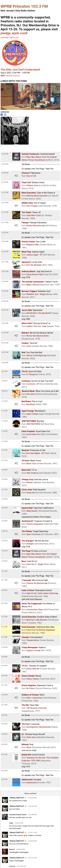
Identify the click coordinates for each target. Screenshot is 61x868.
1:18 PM (4, 431)
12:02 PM (5, 154)
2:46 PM (4, 734)
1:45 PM (4, 521)
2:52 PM (4, 754)
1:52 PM (4, 551)
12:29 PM (5, 251)
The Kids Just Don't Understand (20, 70)
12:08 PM (5, 173)
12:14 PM (5, 203)
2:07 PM (4, 603)
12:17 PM (5, 222)
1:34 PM (4, 479)
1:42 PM (4, 508)
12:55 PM (5, 352)
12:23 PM (5, 241)
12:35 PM (5, 281)
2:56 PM (4, 779)
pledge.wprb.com (14, 33)
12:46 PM (5, 323)
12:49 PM (5, 333)
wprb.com (14, 37)
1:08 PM (4, 391)
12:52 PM (5, 343)
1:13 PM (4, 411)
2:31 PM (4, 685)
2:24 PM (4, 665)
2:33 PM (4, 695)
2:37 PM (4, 705)
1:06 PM (4, 381)
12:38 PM (5, 291)
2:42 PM (4, 724)
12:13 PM (5, 192)
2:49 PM (4, 744)
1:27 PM (4, 460)
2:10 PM (4, 617)
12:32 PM (5, 271)
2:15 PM (4, 637)
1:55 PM (4, 561)
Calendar (5, 37)
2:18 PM (4, 647)
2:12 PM (4, 627)
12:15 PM (5, 212)
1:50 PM (4, 541)
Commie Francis (12, 76)
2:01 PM (4, 580)
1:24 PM (4, 450)
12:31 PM (5, 262)
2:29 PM (4, 676)
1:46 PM (4, 531)
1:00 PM (4, 371)
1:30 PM (4, 470)
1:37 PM (4, 489)
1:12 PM (4, 401)
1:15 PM (4, 421)
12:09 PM (5, 182)
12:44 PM (5, 310)
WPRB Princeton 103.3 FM (24, 6)
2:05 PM (4, 590)
